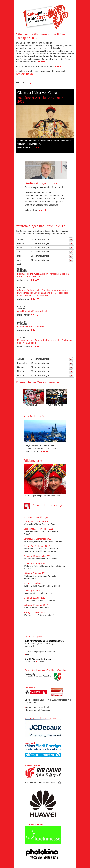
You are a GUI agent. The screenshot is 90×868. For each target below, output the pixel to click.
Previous (20, 122)
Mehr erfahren (34, 62)
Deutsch (20, 82)
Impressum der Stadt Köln (38, 707)
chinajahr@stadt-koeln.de (43, 652)
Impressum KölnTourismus (38, 710)
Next (70, 122)
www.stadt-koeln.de (25, 74)
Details (29, 654)
